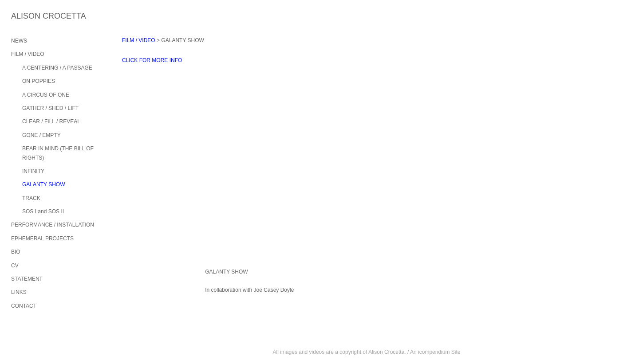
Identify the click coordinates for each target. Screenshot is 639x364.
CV (15, 266)
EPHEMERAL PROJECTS (42, 239)
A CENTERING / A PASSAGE (57, 68)
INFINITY (33, 171)
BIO (16, 252)
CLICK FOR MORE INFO (152, 60)
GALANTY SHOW (43, 184)
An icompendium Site (435, 352)
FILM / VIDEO (28, 54)
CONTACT (24, 306)
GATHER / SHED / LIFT (50, 108)
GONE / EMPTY (41, 135)
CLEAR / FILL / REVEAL (51, 121)
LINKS (19, 292)
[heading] (33, 16)
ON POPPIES (39, 81)
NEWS (19, 41)
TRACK (31, 198)
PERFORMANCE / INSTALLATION (53, 225)
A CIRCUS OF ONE (46, 95)
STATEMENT (27, 279)
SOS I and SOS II (43, 211)
